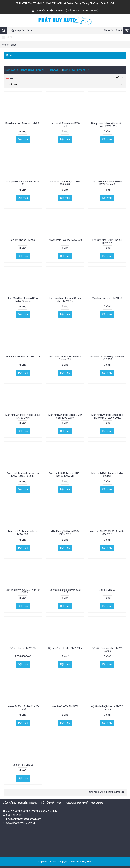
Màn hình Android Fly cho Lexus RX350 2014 (23, 416)
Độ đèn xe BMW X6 (23, 765)
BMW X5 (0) (69, 70)
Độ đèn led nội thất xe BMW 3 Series (107, 708)
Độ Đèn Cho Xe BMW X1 (65, 706)
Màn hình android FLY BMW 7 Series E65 (65, 358)
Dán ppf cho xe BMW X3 (23, 240)
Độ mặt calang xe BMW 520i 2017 (65, 591)
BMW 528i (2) (27, 70)
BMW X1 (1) (42, 70)
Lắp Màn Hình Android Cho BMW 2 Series (23, 300)
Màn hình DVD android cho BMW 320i (23, 533)
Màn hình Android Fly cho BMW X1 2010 (107, 358)
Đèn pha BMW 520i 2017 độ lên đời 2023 (23, 591)
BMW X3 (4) (55, 70)
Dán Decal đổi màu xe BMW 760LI (65, 125)
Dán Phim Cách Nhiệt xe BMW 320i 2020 (65, 183)
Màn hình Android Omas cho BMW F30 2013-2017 (23, 475)
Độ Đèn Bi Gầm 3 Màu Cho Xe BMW (23, 708)
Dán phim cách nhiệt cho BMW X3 (23, 183)
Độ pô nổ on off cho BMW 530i (65, 648)
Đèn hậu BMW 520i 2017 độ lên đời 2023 (107, 533)
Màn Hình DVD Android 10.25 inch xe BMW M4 (65, 475)
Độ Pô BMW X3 (107, 590)
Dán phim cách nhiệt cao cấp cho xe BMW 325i (107, 125)
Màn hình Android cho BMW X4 (23, 357)
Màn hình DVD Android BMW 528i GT (107, 475)
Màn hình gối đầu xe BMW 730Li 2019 (65, 533)
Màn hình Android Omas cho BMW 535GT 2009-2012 (107, 416)
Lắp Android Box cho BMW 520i (65, 240)
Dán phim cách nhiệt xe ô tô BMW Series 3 (107, 183)
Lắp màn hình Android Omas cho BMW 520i (65, 300)
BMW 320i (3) (12, 70)
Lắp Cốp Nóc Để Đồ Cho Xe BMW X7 (107, 241)
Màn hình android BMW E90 (107, 298)
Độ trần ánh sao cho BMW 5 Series (107, 650)
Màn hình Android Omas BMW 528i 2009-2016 (65, 416)
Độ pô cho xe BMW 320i (23, 648)
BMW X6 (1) (83, 70)
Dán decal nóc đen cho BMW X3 (23, 123)
